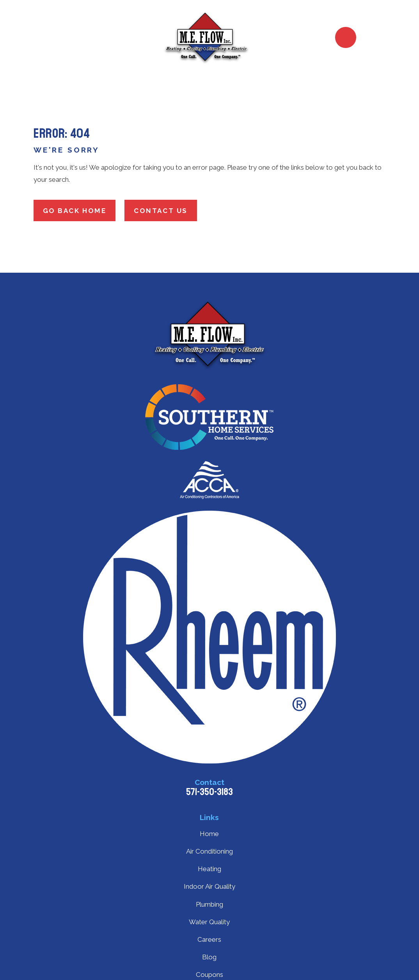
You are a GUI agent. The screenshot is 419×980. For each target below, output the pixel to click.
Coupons (209, 975)
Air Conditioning (209, 851)
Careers (209, 939)
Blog (209, 957)
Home (209, 834)
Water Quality (209, 922)
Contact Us (161, 211)
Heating (209, 869)
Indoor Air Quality (209, 886)
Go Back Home (75, 211)
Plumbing (209, 904)
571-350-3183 (209, 792)
